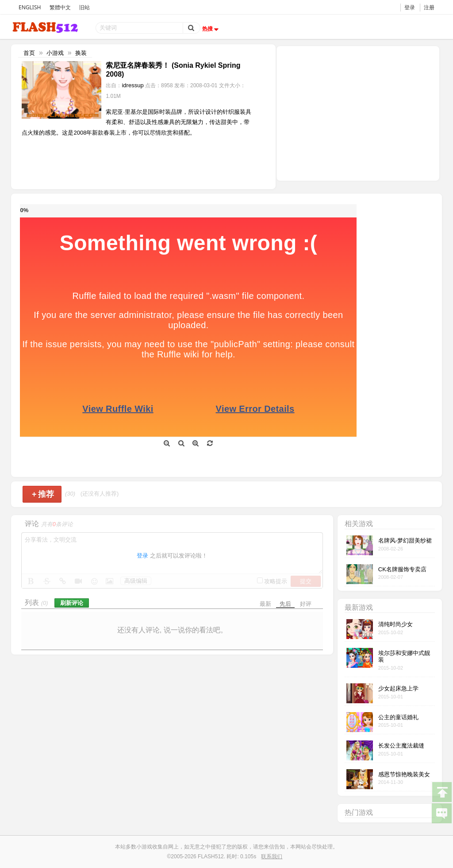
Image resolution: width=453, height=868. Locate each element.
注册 (429, 7)
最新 (265, 604)
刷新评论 (72, 603)
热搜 (211, 29)
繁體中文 (60, 7)
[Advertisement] (358, 112)
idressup (132, 85)
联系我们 (272, 856)
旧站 (84, 7)
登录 (410, 7)
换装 (81, 53)
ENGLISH (30, 7)
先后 (285, 604)
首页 (29, 53)
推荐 (43, 494)
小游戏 (55, 53)
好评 (306, 604)
